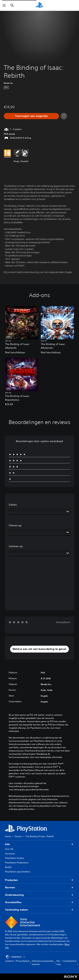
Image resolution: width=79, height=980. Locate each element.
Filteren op (15, 525)
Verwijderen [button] (63, 622)
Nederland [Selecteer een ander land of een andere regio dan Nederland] (15, 957)
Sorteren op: (16, 546)
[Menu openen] (4, 5)
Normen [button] (39, 888)
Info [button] (39, 844)
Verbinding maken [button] (39, 910)
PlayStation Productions (17, 863)
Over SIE (9, 849)
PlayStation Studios (15, 858)
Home (8, 836)
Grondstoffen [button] (39, 902)
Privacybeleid (23, 961)
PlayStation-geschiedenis (18, 872)
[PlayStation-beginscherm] (39, 5)
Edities (13, 505)
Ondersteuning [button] (39, 895)
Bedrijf (8, 867)
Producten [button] (39, 880)
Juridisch (9, 961)
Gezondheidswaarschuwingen (24, 786)
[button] (40, 649)
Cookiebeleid (70, 961)
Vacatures (10, 854)
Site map (59, 963)
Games (18, 836)
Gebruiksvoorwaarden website (43, 963)
